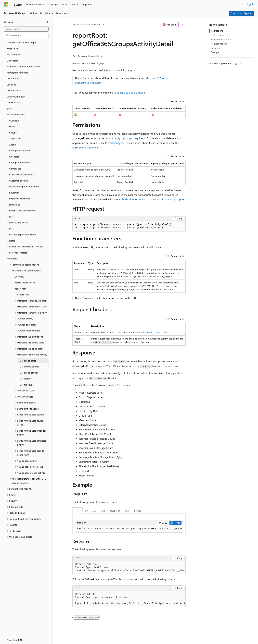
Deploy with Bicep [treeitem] (16, 97)
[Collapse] (48, 22)
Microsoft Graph (92, 24)
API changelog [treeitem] (14, 55)
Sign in (251, 4)
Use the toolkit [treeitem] (14, 91)
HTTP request (218, 35)
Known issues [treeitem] (13, 103)
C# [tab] (86, 511)
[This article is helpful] (236, 64)
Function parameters (221, 39)
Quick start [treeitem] (12, 61)
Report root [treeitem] (23, 295)
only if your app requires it (130, 138)
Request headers (219, 44)
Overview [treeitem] (14, 121)
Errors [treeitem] (10, 109)
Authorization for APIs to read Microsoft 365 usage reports (152, 199)
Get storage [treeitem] (26, 379)
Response (216, 48)
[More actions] (183, 25)
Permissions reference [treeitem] (17, 73)
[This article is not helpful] (240, 64)
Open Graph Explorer (241, 13)
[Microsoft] (6, 4)
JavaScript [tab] (115, 511)
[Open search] (243, 4)
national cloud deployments (130, 92)
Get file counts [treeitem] (27, 385)
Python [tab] (138, 511)
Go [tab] (94, 511)
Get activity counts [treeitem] (29, 367)
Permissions (217, 31)
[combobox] (26, 29)
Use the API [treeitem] (13, 79)
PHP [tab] (127, 511)
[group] (129, 529)
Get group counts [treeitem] (29, 373)
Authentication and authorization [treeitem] (23, 67)
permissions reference (85, 147)
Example (215, 52)
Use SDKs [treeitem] (11, 85)
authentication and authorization (152, 332)
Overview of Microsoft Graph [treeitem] (21, 43)
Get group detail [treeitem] (28, 361)
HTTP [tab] (77, 511)
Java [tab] (103, 511)
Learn (76, 24)
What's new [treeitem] (12, 49)
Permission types (115, 143)
